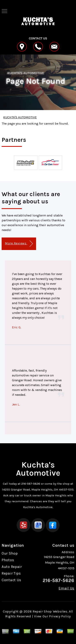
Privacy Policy (60, 616)
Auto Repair (12, 567)
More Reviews (19, 244)
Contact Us (11, 580)
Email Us (66, 588)
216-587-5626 (31, 484)
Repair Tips (11, 573)
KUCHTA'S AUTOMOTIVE (26, 73)
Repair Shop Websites (50, 611)
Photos (8, 560)
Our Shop (10, 553)
